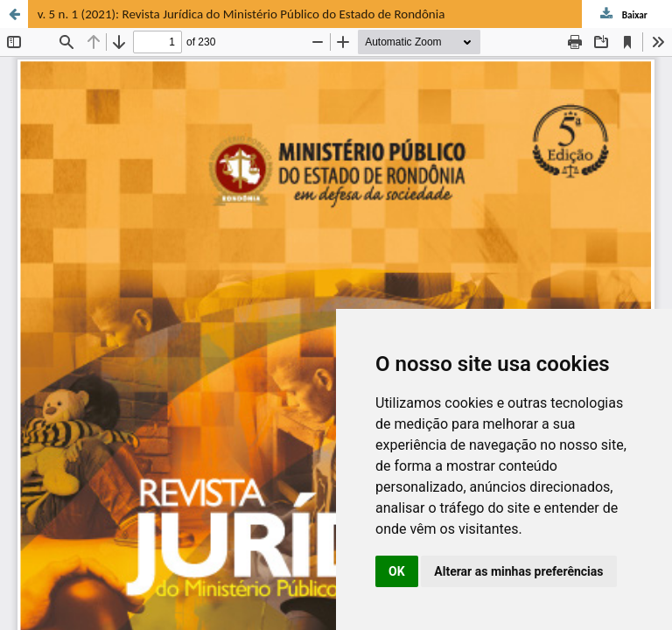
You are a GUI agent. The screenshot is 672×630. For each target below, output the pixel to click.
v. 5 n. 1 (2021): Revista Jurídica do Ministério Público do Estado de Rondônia (241, 14)
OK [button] (397, 571)
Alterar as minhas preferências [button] (518, 571)
